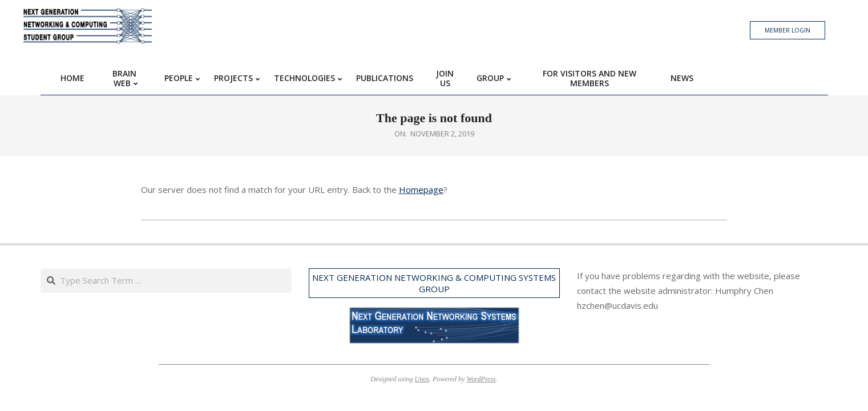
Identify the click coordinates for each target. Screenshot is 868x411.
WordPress (481, 379)
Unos (422, 379)
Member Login (788, 30)
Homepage (421, 190)
